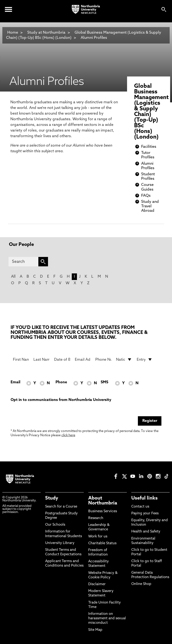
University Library (60, 543)
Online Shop (141, 584)
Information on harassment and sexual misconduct (107, 618)
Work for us (98, 537)
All (13, 277)
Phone (61, 382)
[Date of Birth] (62, 360)
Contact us (140, 507)
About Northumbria (103, 501)
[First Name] (21, 360)
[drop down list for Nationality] (124, 360)
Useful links (144, 498)
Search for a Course (61, 507)
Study (52, 498)
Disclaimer (97, 584)
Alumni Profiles (94, 38)
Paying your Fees (145, 514)
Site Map (95, 630)
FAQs (146, 196)
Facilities (149, 147)
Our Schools (55, 525)
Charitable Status (102, 543)
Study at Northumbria (46, 33)
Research (96, 518)
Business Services (103, 511)
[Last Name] (41, 360)
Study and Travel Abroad (150, 206)
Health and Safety (146, 532)
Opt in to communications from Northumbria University (61, 400)
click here (68, 435)
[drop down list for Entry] (145, 360)
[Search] (23, 262)
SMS (104, 382)
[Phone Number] (103, 360)
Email (15, 382)
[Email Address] (83, 360)
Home (13, 33)
